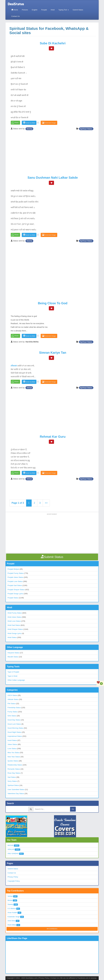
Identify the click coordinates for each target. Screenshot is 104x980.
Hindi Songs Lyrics (15, 633)
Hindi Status (12, 637)
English (35, 10)
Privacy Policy (13, 877)
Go (73, 809)
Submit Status (78, 10)
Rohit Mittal (12, 925)
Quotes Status (13, 761)
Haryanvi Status (14, 653)
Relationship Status (15, 765)
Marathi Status (13, 657)
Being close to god (53, 303)
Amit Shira (12, 921)
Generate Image (49, 123)
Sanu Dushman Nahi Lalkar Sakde (53, 178)
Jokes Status (12, 744)
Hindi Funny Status (15, 613)
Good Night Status (15, 732)
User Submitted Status (16, 789)
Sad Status (12, 777)
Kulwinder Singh (14, 917)
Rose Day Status (14, 773)
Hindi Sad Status (14, 625)
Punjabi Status (13, 598)
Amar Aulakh (12, 913)
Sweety (29, 129)
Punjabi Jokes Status (15, 577)
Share (17, 123)
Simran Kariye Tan (53, 353)
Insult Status (12, 740)
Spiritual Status (86, 129)
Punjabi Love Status (15, 581)
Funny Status (13, 712)
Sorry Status (12, 781)
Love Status (12, 749)
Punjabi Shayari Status (16, 590)
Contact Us (16, 16)
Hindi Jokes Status (15, 617)
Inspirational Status (15, 736)
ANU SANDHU (13, 854)
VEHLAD (11, 849)
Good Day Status (14, 720)
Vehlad (29, 388)
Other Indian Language (16, 680)
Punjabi (44, 10)
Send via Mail (29, 123)
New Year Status (14, 757)
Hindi (53, 10)
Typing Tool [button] (64, 10)
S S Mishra (12, 908)
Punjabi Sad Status (15, 585)
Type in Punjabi (13, 672)
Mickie (10, 900)
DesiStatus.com (31, 978)
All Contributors (52, 929)
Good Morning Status (16, 728)
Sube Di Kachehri (53, 43)
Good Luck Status (14, 724)
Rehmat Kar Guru (53, 437)
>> (46, 503)
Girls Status (12, 716)
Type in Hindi (12, 676)
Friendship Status (14, 708)
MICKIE (11, 845)
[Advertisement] (53, 151)
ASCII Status (12, 695)
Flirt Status (12, 704)
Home (15, 10)
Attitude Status (13, 699)
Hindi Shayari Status (15, 629)
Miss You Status (14, 753)
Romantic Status (14, 769)
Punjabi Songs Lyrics (15, 594)
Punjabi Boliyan (13, 569)
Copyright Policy (14, 881)
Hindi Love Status (14, 621)
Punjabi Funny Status (16, 573)
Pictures (25, 10)
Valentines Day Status (16, 794)
